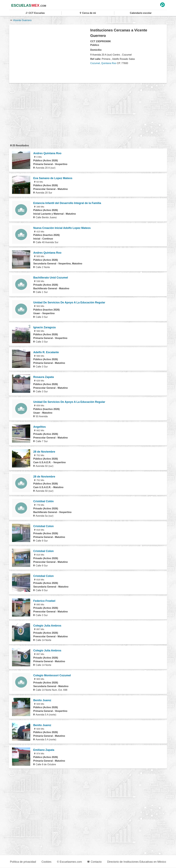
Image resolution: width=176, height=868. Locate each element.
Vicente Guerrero (21, 20)
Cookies (46, 862)
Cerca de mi (88, 13)
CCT (35, 13)
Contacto (94, 862)
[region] (50, 54)
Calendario (141, 13)
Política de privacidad (23, 862)
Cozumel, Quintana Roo (103, 63)
